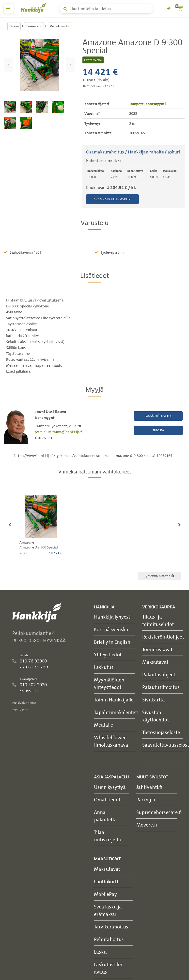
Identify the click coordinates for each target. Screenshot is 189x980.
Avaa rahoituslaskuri (112, 199)
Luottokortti (107, 881)
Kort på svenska (111, 629)
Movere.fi (147, 825)
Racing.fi (146, 800)
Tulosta (158, 430)
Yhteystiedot (108, 654)
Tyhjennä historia (159, 576)
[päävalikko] (9, 9)
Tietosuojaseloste (161, 732)
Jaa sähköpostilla (158, 416)
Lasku (100, 952)
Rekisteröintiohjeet (163, 637)
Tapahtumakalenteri (116, 712)
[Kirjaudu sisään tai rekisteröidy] (169, 9)
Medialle (103, 725)
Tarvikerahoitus (111, 927)
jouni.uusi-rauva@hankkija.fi (59, 432)
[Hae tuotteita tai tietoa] (106, 9)
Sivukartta (154, 700)
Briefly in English (112, 642)
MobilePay (105, 894)
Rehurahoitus (109, 939)
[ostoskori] (180, 9)
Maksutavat (155, 662)
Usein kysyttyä (110, 787)
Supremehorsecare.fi (159, 812)
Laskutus (104, 667)
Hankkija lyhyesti (113, 617)
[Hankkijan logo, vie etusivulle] (34, 8)
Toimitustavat (157, 649)
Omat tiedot (107, 800)
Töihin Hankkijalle (114, 700)
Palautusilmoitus (161, 687)
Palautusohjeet (159, 674)
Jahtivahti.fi (149, 787)
